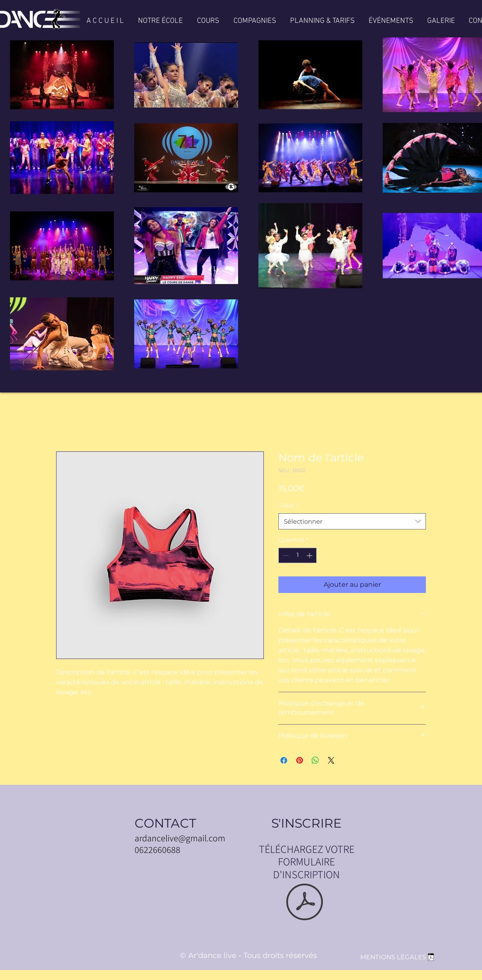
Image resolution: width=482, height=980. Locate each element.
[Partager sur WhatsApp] (315, 760)
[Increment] (310, 555)
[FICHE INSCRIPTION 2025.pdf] (305, 903)
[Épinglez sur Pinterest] (300, 760)
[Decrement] (285, 555)
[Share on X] (331, 760)
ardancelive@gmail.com (180, 838)
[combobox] (352, 521)
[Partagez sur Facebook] (284, 760)
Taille (288, 505)
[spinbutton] (298, 555)
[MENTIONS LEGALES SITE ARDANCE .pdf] (431, 958)
